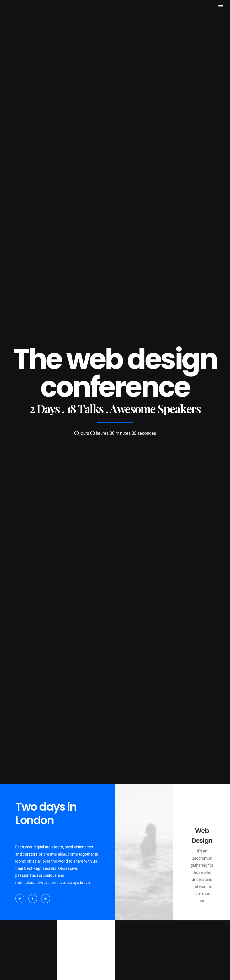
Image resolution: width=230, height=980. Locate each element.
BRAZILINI (24, 971)
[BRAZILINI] (18, 17)
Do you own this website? (42, 756)
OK (81, 756)
